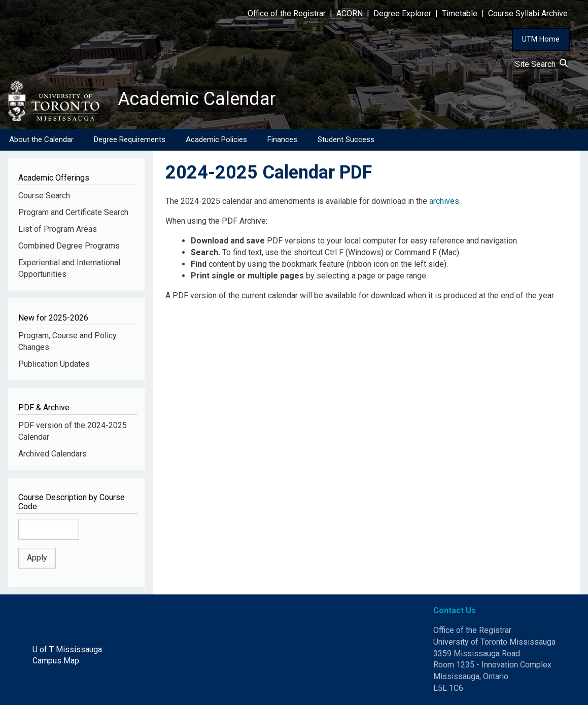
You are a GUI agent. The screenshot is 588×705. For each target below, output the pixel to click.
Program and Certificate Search (73, 212)
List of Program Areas (58, 229)
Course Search (44, 196)
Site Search (541, 64)
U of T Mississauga (67, 649)
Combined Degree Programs (69, 246)
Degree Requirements (130, 139)
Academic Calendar (197, 99)
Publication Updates (54, 364)
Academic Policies (216, 139)
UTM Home (541, 39)
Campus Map (56, 661)
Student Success (346, 139)
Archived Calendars (53, 454)
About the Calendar (41, 139)
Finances (282, 139)
